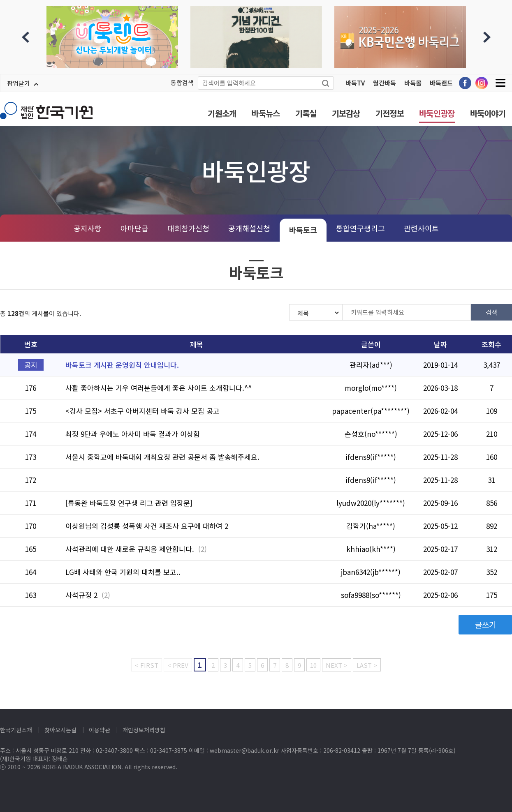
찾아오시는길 (60, 730)
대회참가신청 (188, 228)
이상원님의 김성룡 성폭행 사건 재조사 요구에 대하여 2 (147, 526)
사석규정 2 (81, 595)
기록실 (306, 113)
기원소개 (222, 113)
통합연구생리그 (360, 228)
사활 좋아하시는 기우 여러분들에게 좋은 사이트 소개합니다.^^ (159, 388)
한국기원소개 (16, 730)
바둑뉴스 (265, 113)
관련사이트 (421, 228)
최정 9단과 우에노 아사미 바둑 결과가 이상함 (133, 434)
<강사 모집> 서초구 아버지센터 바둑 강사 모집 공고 (142, 411)
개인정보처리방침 (144, 730)
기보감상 (346, 113)
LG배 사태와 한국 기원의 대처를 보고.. (123, 572)
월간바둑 (385, 83)
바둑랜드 (441, 83)
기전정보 (390, 113)
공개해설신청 (249, 228)
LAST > (367, 665)
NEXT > (337, 665)
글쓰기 (485, 624)
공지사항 (88, 228)
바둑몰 (413, 83)
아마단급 (134, 228)
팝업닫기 (23, 83)
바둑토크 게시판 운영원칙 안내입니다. (122, 365)
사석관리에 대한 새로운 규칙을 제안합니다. (130, 549)
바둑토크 (303, 230)
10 (313, 665)
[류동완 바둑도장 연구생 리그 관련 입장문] (129, 503)
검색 (491, 312)
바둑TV (355, 83)
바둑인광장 (437, 113)
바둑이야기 (488, 113)
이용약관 (100, 730)
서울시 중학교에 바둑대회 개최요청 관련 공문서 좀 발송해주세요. (162, 457)
